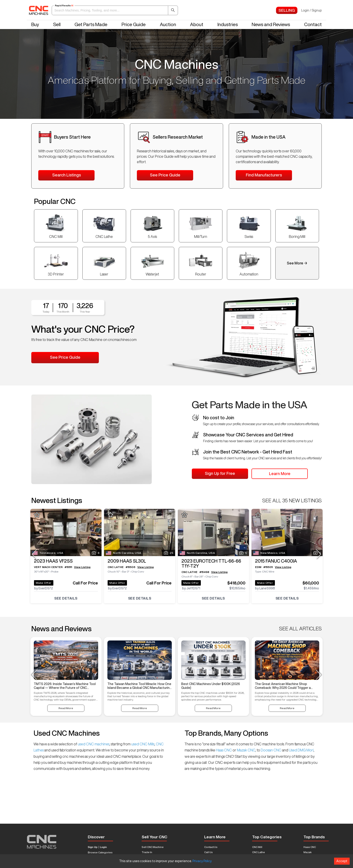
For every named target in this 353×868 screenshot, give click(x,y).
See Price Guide (165, 175)
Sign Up (93, 847)
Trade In (147, 852)
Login (103, 847)
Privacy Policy (202, 861)
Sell (57, 24)
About (197, 24)
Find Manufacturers (264, 175)
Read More (66, 708)
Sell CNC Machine (153, 847)
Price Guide (134, 24)
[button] (115, 10)
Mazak (308, 852)
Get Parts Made (91, 24)
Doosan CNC (271, 750)
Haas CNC (224, 750)
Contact (313, 24)
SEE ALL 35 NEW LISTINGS (292, 501)
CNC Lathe (259, 852)
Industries (228, 24)
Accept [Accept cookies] (342, 861)
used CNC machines (93, 744)
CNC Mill (257, 847)
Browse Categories (100, 852)
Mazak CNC (246, 750)
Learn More (280, 473)
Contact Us (211, 847)
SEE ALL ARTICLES (300, 629)
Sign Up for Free (220, 473)
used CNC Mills (143, 744)
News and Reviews (271, 24)
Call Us (208, 852)
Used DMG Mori (301, 750)
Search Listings (67, 175)
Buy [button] (35, 24)
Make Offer (45, 580)
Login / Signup (311, 10)
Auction (168, 24)
